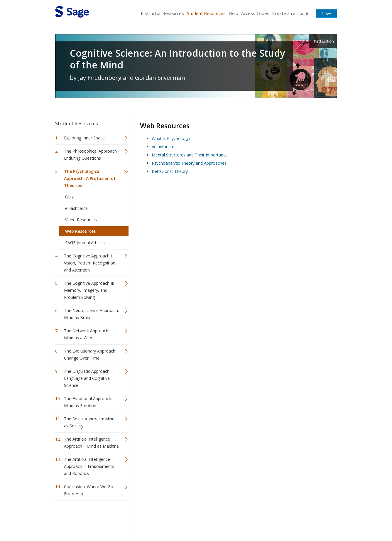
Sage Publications (89, 519)
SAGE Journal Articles (85, 243)
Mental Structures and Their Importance (190, 155)
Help (233, 13)
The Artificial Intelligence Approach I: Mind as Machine (91, 443)
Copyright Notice (265, 519)
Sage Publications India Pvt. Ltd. (140, 519)
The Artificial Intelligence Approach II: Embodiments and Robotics (89, 466)
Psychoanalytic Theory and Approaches (189, 163)
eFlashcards (76, 208)
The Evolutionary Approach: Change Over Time (90, 354)
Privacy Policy (298, 519)
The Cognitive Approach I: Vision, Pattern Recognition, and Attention (90, 263)
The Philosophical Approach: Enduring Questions (91, 155)
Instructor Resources (162, 13)
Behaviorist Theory (170, 171)
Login (326, 13)
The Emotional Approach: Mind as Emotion (88, 402)
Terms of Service (229, 519)
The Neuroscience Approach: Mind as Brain (91, 314)
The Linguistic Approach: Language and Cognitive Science (87, 378)
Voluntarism (163, 147)
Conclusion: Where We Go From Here (89, 490)
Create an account (290, 13)
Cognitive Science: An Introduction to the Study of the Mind (177, 59)
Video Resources (81, 220)
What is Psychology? (171, 138)
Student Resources (206, 13)
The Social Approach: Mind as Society (89, 422)
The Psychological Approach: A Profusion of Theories (90, 178)
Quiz (69, 197)
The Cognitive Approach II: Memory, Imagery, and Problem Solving (89, 290)
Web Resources (80, 231)
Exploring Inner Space (84, 138)
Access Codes (255, 13)
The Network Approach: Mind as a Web (87, 334)
